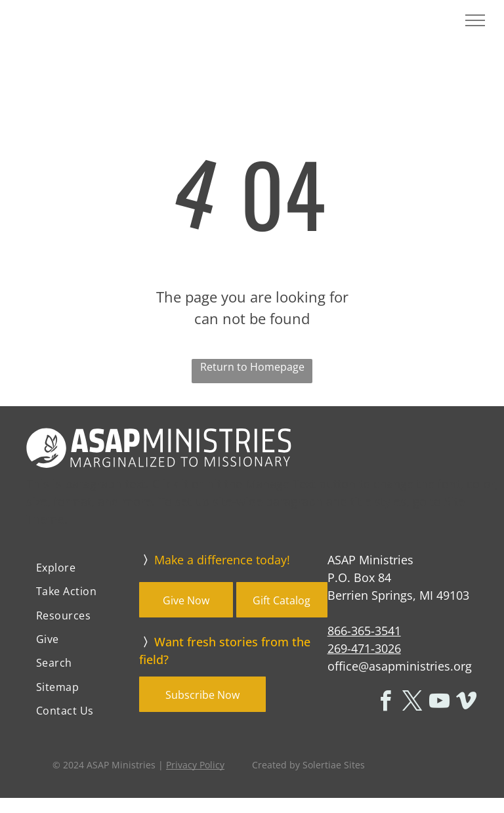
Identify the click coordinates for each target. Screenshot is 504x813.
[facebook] (385, 703)
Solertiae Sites (334, 765)
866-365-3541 (364, 631)
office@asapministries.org (400, 666)
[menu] (475, 20)
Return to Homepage (252, 367)
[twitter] (412, 703)
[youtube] (439, 703)
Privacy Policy (195, 765)
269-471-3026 (364, 648)
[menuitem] (83, 568)
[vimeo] (466, 703)
